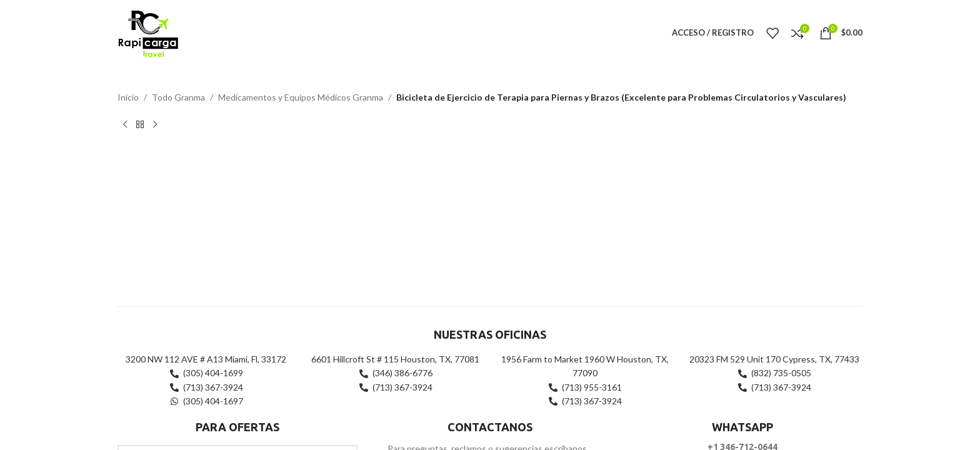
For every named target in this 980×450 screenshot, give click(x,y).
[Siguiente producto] (155, 124)
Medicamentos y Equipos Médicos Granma (301, 97)
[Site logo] (148, 32)
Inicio (128, 97)
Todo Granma (178, 97)
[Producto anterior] (125, 124)
